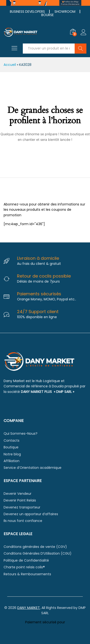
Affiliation (12, 461)
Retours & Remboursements (27, 574)
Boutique (11, 447)
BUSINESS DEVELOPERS (27, 12)
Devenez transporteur (22, 507)
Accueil (10, 65)
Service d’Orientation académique (33, 468)
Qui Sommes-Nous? (21, 433)
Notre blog (12, 454)
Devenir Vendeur (18, 494)
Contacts (12, 440)
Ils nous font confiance (23, 521)
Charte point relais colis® (24, 567)
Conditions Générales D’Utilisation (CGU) (38, 553)
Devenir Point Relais (20, 500)
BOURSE (48, 15)
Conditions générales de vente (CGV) (35, 547)
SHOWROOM (65, 12)
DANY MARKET (29, 608)
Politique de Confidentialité (26, 560)
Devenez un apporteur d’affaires (31, 514)
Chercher (81, 49)
